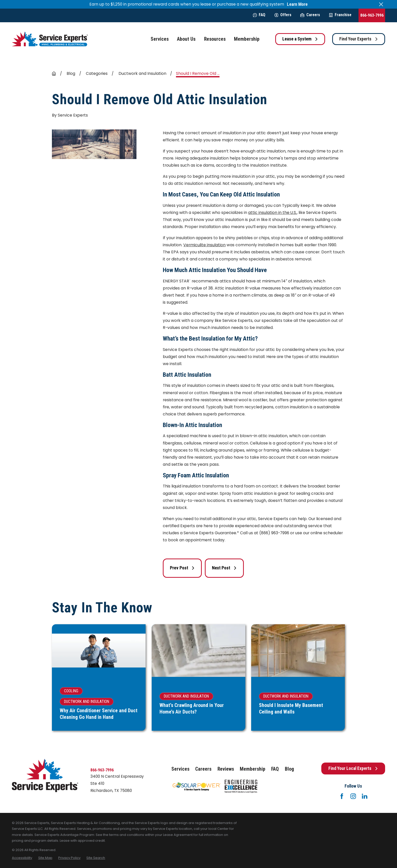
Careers (310, 15)
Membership (253, 769)
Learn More (297, 4)
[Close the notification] (381, 4)
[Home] (50, 39)
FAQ (259, 15)
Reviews (226, 769)
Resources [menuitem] (215, 39)
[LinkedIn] (365, 796)
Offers (283, 15)
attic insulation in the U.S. (272, 213)
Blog (289, 769)
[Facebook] (342, 796)
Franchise (340, 15)
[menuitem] (22, 858)
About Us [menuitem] (186, 39)
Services (180, 769)
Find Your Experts (359, 39)
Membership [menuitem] (247, 39)
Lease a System (300, 39)
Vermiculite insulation (204, 245)
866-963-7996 (372, 15)
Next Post (224, 568)
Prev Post (182, 568)
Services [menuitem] (160, 39)
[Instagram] (353, 796)
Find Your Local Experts (353, 768)
